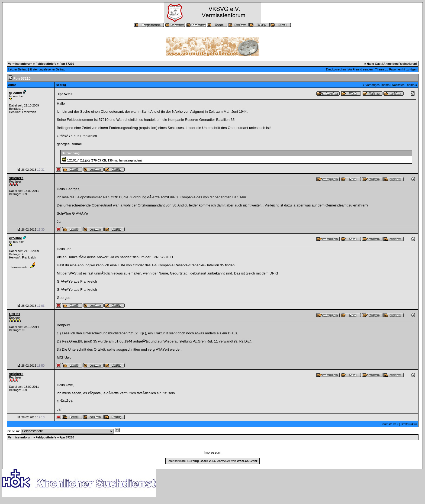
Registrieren (407, 64)
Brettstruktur (409, 424)
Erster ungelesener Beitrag (48, 69)
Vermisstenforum (20, 64)
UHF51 (15, 314)
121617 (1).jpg (78, 160)
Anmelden (390, 64)
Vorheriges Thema (378, 85)
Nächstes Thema (403, 85)
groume (16, 93)
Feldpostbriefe (46, 64)
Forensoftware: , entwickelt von (212, 461)
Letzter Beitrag (18, 69)
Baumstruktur (389, 424)
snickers (16, 178)
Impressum (212, 452)
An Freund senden (361, 69)
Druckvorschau (336, 69)
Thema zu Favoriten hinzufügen (396, 69)
